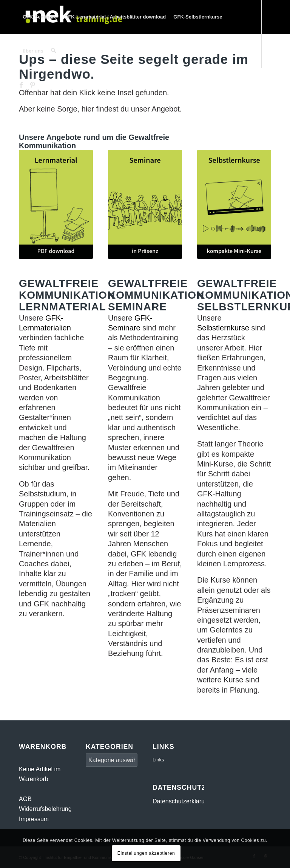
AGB (25, 799)
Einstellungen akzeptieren (146, 853)
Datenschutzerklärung (182, 801)
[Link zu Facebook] (21, 85)
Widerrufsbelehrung (45, 809)
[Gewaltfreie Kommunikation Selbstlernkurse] (234, 204)
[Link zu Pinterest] (32, 85)
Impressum (34, 819)
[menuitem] (40, 17)
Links (158, 760)
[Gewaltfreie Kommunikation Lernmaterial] (56, 204)
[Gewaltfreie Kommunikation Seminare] (145, 204)
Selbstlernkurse (223, 328)
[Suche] (53, 51)
